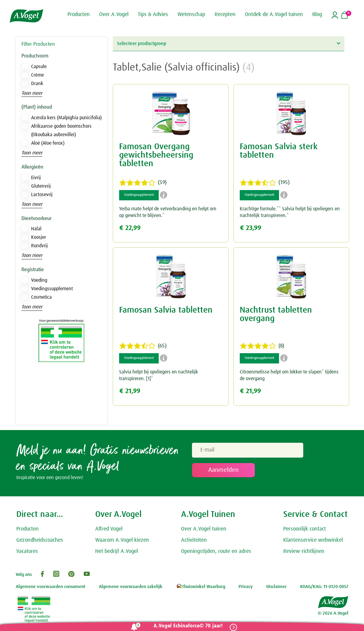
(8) (262, 346)
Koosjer (39, 237)
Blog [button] (317, 15)
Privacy (246, 587)
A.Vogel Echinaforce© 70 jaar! (188, 626)
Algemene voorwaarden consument (50, 587)
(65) (143, 346)
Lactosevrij (42, 195)
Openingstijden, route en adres (216, 551)
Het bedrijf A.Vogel (117, 551)
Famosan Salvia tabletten (166, 310)
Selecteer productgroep (229, 43)
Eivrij (36, 178)
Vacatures (27, 551)
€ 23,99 (250, 228)
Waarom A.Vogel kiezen (122, 540)
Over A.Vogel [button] (114, 15)
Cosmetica (41, 297)
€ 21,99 (130, 391)
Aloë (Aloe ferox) (48, 143)
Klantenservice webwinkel (313, 540)
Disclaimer (276, 587)
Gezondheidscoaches (40, 540)
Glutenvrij (41, 186)
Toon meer (32, 93)
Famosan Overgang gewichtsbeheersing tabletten (156, 155)
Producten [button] (79, 15)
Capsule (39, 67)
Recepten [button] (225, 15)
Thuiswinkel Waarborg (201, 587)
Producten (28, 529)
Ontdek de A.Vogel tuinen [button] (274, 15)
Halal (36, 229)
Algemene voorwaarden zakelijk (131, 587)
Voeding (39, 280)
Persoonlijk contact (305, 529)
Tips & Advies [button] (153, 15)
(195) (265, 183)
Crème (37, 75)
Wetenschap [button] (191, 15)
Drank (37, 84)
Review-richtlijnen (304, 551)
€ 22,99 (130, 228)
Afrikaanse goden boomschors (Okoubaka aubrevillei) (61, 130)
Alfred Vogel (109, 529)
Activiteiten (194, 540)
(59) (143, 183)
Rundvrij (39, 246)
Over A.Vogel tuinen (204, 529)
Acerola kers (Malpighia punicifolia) (66, 118)
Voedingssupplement (52, 289)
